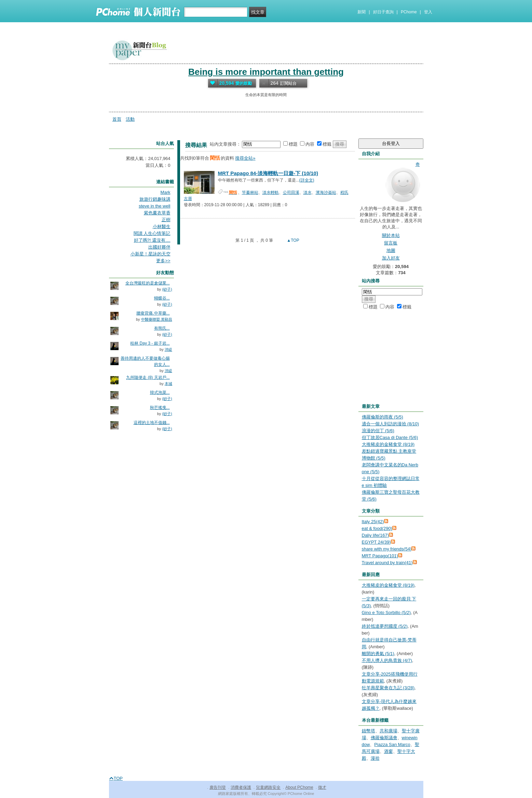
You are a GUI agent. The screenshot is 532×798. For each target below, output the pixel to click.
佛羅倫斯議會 (384, 738)
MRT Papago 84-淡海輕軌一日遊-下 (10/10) (268, 173)
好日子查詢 (383, 12)
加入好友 (391, 258)
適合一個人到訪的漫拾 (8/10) (391, 424)
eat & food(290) (377, 528)
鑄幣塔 (369, 731)
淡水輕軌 (271, 192)
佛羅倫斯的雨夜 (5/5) (383, 417)
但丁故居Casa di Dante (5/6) (390, 437)
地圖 (391, 250)
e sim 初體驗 (374, 485)
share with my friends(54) (387, 549)
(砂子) (167, 289)
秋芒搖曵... (160, 408)
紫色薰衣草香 (157, 213)
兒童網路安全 (268, 787)
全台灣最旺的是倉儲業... (148, 283)
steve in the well (155, 206)
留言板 (391, 243)
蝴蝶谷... (162, 298)
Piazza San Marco (392, 744)
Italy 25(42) (373, 522)
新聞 (362, 12)
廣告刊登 (218, 787)
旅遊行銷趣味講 (155, 199)
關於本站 (391, 235)
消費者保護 (241, 787)
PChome (409, 12)
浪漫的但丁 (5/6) (378, 431)
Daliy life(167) (375, 535)
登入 (428, 12)
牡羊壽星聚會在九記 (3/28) (388, 688)
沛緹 (168, 349)
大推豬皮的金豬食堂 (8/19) (388, 444)
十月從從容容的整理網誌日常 (391, 478)
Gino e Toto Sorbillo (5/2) (386, 613)
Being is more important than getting (266, 72)
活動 (130, 119)
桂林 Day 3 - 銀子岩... (150, 343)
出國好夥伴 (159, 247)
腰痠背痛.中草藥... (153, 313)
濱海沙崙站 (326, 192)
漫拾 (375, 758)
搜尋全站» (245, 158)
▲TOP (292, 240)
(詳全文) (307, 180)
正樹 (166, 220)
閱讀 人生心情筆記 (152, 233)
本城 (168, 384)
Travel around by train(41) (387, 563)
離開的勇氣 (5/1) (378, 654)
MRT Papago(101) (380, 556)
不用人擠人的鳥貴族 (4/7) (387, 660)
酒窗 (388, 751)
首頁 (117, 119)
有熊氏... (162, 328)
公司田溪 (291, 192)
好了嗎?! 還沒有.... (152, 240)
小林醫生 (162, 227)
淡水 (308, 192)
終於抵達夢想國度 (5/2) (385, 626)
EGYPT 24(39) (376, 542)
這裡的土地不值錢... (152, 423)
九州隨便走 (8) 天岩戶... (148, 377)
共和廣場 (388, 731)
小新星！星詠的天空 (151, 254)
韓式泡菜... (160, 393)
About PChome (299, 787)
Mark (166, 192)
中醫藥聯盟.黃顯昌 (157, 319)
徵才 (322, 787)
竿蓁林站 (250, 192)
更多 (163, 261)
